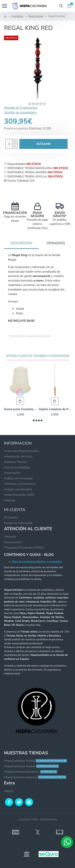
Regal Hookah (36, 16)
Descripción (21, 243)
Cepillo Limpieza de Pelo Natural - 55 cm (55, 409)
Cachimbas (17, 16)
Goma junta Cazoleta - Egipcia (20, 409)
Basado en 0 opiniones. (21, 108)
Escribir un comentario (20, 112)
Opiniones (56, 243)
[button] (34, 420)
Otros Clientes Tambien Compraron (38, 356)
